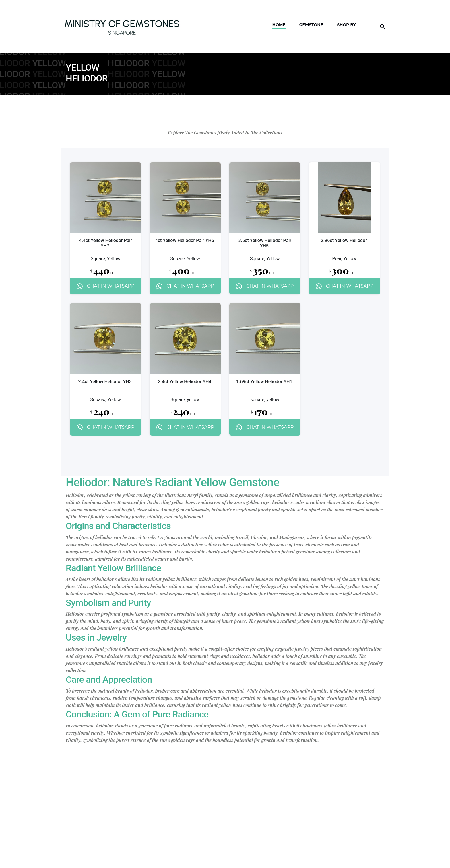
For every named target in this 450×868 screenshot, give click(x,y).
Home (279, 17)
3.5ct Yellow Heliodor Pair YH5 (265, 243)
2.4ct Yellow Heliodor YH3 (105, 382)
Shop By (346, 17)
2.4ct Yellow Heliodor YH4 (185, 382)
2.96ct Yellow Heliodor (344, 240)
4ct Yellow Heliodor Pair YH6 (185, 240)
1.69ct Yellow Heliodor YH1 (264, 382)
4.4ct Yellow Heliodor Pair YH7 (105, 243)
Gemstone (311, 17)
